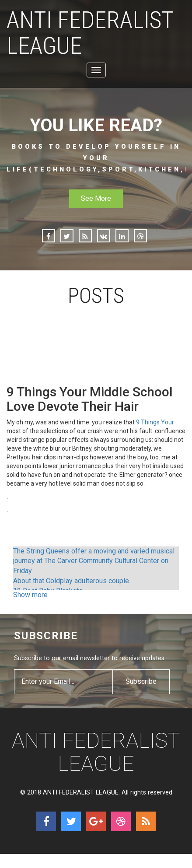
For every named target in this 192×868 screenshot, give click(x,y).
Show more (30, 595)
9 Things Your (155, 422)
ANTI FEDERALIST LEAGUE (90, 33)
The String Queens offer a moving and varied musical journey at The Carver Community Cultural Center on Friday (94, 561)
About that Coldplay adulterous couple (71, 581)
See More (96, 198)
